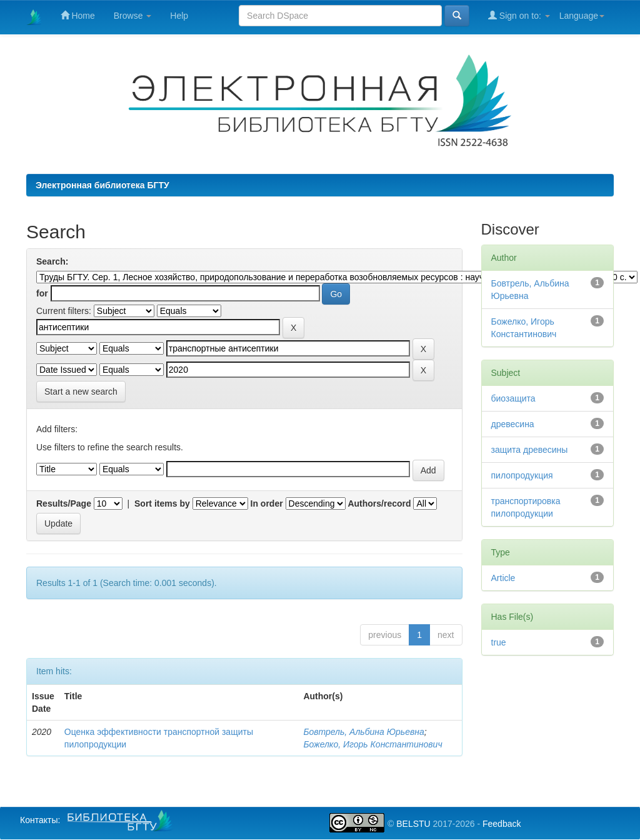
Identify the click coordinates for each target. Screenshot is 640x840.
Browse (133, 16)
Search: (52, 261)
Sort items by (162, 503)
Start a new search (81, 392)
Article (503, 578)
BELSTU (413, 824)
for (42, 293)
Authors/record (379, 503)
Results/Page (64, 503)
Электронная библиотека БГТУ (102, 185)
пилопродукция (522, 475)
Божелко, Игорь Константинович (372, 744)
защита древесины (530, 450)
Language (582, 16)
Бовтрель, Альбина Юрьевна (363, 732)
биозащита (513, 398)
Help (179, 16)
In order (267, 503)
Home (78, 15)
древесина (513, 424)
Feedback (502, 824)
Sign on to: (519, 15)
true (499, 642)
